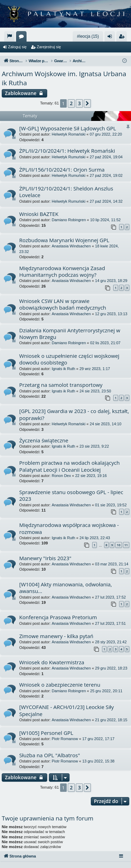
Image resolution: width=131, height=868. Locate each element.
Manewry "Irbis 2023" (45, 558)
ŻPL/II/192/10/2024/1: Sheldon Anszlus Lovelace (66, 192)
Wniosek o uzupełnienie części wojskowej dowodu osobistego (69, 359)
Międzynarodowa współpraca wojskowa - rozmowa (69, 528)
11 (126, 545)
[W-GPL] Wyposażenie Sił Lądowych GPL (68, 128)
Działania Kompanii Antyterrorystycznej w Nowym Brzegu (70, 334)
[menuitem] (9, 36)
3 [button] (79, 103)
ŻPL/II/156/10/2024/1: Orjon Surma (62, 169)
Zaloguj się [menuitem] (111, 38)
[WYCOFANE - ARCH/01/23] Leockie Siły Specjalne (67, 710)
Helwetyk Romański (69, 134)
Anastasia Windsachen (71, 246)
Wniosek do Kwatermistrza (52, 662)
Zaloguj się (17, 47)
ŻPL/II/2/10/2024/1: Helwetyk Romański (67, 151)
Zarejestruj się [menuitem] (123, 38)
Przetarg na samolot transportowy (61, 385)
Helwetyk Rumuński (69, 157)
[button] (87, 103)
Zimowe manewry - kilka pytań (56, 636)
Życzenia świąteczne (44, 440)
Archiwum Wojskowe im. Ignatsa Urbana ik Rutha (64, 78)
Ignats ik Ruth (63, 369)
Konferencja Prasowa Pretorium (58, 617)
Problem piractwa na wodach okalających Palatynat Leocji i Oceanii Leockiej (70, 466)
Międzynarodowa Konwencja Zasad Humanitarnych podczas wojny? (62, 271)
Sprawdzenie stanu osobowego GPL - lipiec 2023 (71, 495)
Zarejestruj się (49, 47)
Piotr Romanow (65, 739)
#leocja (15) (88, 36)
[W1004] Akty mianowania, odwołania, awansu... (65, 588)
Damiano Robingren (69, 220)
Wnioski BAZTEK (39, 214)
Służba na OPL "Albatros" (50, 755)
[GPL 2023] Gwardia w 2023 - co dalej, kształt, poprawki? (74, 414)
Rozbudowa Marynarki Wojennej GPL (64, 240)
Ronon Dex (61, 476)
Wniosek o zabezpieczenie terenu (60, 685)
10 (118, 545)
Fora (23, 38)
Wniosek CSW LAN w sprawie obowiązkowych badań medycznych (63, 304)
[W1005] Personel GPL (46, 733)
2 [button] (71, 103)
